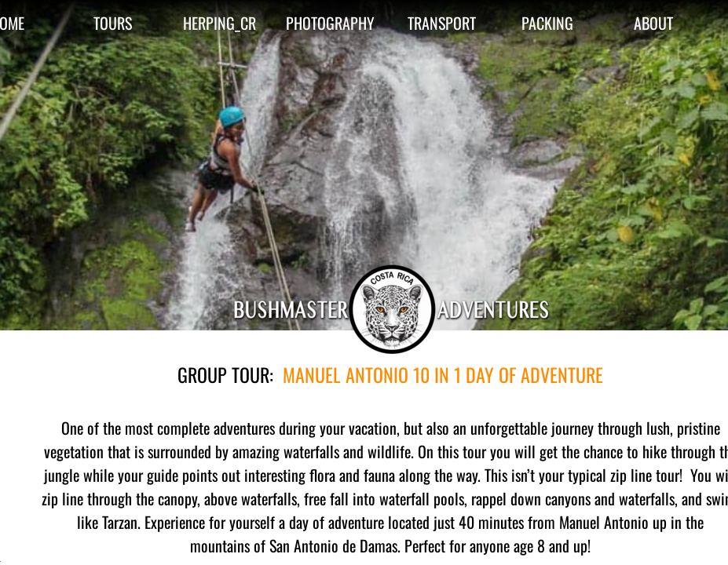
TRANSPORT (442, 23)
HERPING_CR (219, 23)
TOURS (113, 23)
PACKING (547, 23)
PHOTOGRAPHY (330, 23)
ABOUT (653, 23)
